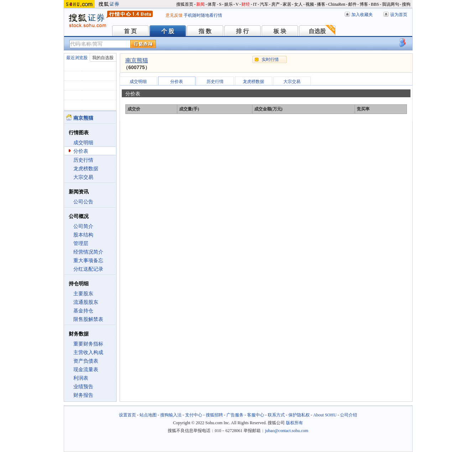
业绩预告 (83, 387)
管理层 (81, 243)
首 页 (130, 31)
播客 (321, 4)
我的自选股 (103, 58)
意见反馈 (174, 15)
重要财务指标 (88, 344)
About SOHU (325, 415)
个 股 (168, 31)
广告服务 (235, 415)
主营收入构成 (88, 352)
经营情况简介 (88, 252)
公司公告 (83, 202)
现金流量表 (86, 370)
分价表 (81, 151)
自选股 (317, 31)
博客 (364, 4)
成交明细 (83, 143)
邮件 (352, 4)
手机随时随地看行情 (203, 15)
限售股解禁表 (88, 319)
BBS (375, 4)
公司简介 (83, 226)
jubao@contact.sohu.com (287, 431)
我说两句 (391, 4)
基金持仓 (83, 311)
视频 (310, 4)
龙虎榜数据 (86, 169)
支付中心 (194, 415)
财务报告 (83, 395)
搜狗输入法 (171, 415)
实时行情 (270, 59)
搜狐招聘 (214, 415)
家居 (287, 4)
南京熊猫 (137, 60)
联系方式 (276, 415)
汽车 (264, 4)
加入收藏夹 (362, 15)
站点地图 (148, 415)
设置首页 (127, 415)
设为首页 (399, 15)
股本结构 (83, 235)
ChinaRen (337, 4)
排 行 (242, 31)
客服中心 (256, 415)
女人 (298, 4)
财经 (246, 4)
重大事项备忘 (88, 261)
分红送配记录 (88, 269)
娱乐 (229, 4)
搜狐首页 (185, 4)
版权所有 (294, 423)
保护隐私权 (299, 415)
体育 (212, 4)
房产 (276, 4)
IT (255, 4)
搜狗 (406, 4)
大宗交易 (83, 177)
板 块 (280, 31)
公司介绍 (349, 415)
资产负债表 (86, 361)
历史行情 (83, 160)
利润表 (81, 378)
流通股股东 (86, 302)
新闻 (200, 4)
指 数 (205, 31)
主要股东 (83, 294)
